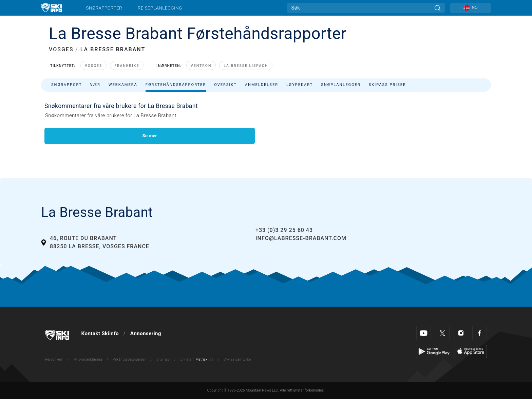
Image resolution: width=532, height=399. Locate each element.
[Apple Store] (471, 351)
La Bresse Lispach (246, 66)
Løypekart (300, 85)
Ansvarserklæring (88, 359)
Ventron (201, 66)
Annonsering (146, 333)
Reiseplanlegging (160, 8)
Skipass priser (387, 85)
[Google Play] (434, 351)
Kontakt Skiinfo (100, 333)
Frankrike (127, 66)
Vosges (93, 66)
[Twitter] (442, 333)
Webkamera (123, 85)
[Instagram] (461, 333)
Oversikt (225, 85)
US (211, 359)
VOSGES (61, 49)
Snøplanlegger (341, 85)
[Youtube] (424, 333)
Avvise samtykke (238, 359)
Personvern (54, 359)
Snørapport (67, 85)
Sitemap (163, 359)
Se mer (149, 135)
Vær (95, 85)
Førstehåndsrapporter (176, 85)
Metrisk (201, 359)
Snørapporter (104, 8)
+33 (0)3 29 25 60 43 (284, 230)
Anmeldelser (262, 85)
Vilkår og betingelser (129, 359)
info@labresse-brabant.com (301, 238)
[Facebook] (480, 333)
